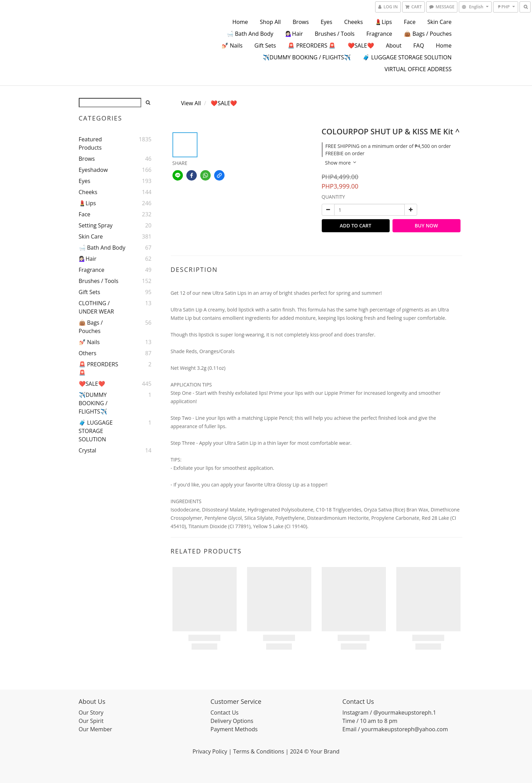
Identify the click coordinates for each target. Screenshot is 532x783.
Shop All (270, 22)
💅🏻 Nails (232, 45)
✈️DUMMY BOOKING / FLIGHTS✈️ (307, 57)
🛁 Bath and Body (250, 34)
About (394, 45)
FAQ (419, 45)
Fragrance (379, 34)
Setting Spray (96, 225)
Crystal (88, 450)
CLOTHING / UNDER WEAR (96, 307)
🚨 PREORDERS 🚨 (312, 45)
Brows (301, 22)
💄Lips (383, 22)
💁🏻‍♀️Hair (294, 34)
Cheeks (354, 22)
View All (191, 103)
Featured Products (90, 143)
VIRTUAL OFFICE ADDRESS (418, 69)
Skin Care (440, 22)
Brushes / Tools (335, 34)
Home (240, 22)
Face (410, 22)
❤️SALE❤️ (361, 45)
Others (88, 353)
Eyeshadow (93, 170)
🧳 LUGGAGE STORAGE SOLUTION (407, 57)
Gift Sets (265, 45)
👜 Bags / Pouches (428, 34)
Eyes (327, 22)
